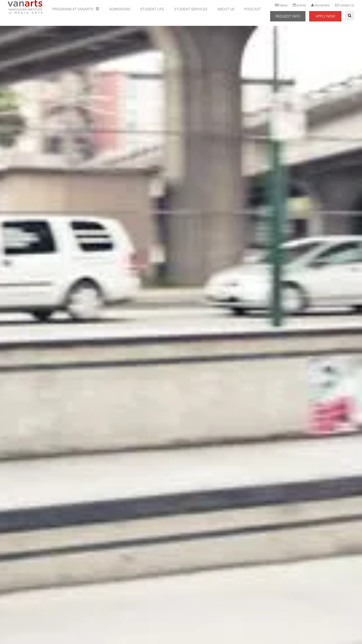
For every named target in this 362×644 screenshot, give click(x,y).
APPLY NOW (325, 16)
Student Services (191, 9)
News (283, 5)
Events (301, 5)
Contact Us (347, 5)
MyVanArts (322, 5)
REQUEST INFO (288, 16)
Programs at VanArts (73, 9)
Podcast (253, 9)
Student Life (152, 9)
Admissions (120, 9)
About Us (226, 9)
